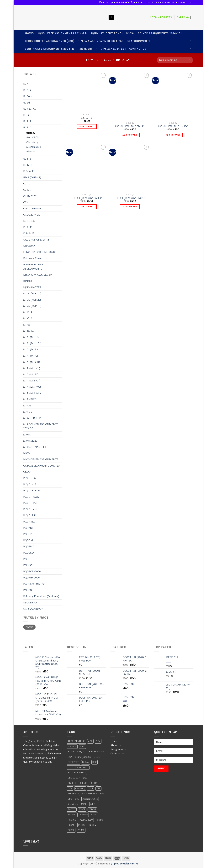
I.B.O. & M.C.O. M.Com (38, 275)
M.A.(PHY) (30, 399)
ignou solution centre (125, 864)
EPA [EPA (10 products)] (102, 794)
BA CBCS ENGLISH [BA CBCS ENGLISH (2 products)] (77, 752)
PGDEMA (29, 546)
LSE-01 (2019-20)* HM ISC (173, 127)
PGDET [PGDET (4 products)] (94, 815)
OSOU (27, 472)
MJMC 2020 (30, 441)
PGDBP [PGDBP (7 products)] (82, 809)
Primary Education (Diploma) (41, 596)
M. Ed (27, 325)
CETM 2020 (30, 196)
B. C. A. (28, 90)
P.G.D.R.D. (30, 515)
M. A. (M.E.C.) (32, 293)
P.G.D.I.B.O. (31, 497)
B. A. (26, 84)
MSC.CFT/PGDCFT (35, 447)
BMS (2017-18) (32, 177)
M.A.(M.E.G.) (32, 368)
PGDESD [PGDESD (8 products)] (84, 815)
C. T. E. (28, 190)
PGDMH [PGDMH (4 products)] (72, 825)
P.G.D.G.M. (30, 478)
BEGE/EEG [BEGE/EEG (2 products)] (74, 762)
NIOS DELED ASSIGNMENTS (41, 459)
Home (30, 33)
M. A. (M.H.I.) (32, 300)
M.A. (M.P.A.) (32, 349)
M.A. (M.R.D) (32, 362)
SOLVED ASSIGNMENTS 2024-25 (160, 33)
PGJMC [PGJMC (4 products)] (81, 830)
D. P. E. (28, 227)
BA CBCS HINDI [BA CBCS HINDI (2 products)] (97, 752)
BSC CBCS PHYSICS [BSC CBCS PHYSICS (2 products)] (77, 778)
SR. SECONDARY (33, 609)
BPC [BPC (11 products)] (95, 762)
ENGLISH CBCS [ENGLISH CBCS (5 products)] (89, 794)
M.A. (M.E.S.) (32, 337)
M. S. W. (29, 331)
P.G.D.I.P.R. (31, 503)
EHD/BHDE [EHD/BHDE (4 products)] (73, 794)
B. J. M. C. (30, 109)
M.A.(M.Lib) (31, 374)
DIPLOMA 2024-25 (113, 49)
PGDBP (28, 534)
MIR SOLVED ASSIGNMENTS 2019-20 (41, 426)
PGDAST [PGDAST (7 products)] (72, 809)
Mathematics (34, 147)
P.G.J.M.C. (30, 522)
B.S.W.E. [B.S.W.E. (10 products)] (72, 747)
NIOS (130, 33)
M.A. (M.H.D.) (32, 343)
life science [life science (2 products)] (73, 804)
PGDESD (29, 553)
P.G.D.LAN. (30, 509)
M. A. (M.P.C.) (32, 306)
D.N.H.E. (29, 233)
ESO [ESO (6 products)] (77, 799)
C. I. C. (27, 184)
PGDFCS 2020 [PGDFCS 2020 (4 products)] (86, 820)
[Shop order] (175, 60)
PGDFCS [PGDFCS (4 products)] (72, 820)
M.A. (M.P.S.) (32, 356)
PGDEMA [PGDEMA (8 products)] (72, 815)
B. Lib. (27, 115)
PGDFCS (28, 565)
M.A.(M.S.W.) (32, 387)
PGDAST (28, 528)
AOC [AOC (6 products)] (90, 741)
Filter (29, 627)
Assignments (118, 749)
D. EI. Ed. (29, 221)
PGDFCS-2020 (32, 571)
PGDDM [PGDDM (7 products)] (92, 809)
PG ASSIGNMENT (139, 41)
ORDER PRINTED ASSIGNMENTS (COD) (50, 41)
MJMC (27, 435)
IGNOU (27, 281)
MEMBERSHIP (88, 49)
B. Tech (28, 165)
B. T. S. (28, 159)
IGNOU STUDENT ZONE (107, 33)
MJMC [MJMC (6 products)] (84, 804)
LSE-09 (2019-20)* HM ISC (130, 198)
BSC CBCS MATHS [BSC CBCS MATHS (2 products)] (77, 773)
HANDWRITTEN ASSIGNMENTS (33, 267)
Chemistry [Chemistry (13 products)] (80, 789)
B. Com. (28, 96)
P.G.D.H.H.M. (32, 491)
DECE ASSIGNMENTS (36, 240)
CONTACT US (138, 49)
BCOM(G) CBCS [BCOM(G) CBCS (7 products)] (83, 757)
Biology (31, 133)
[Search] (111, 17)
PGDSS (28, 590)
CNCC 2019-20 (32, 209)
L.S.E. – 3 (87, 118)
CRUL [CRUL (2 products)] (91, 789)
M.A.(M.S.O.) (32, 381)
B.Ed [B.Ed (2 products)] (98, 741)
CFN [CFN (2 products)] (70, 789)
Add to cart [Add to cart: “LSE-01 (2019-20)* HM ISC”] (173, 135)
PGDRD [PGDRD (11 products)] (82, 825)
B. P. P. (28, 121)
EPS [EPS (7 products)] (70, 799)
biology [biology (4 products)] (86, 762)
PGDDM (28, 540)
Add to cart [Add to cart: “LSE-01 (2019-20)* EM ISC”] (130, 135)
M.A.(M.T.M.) (32, 393)
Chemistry (32, 142)
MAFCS (28, 412)
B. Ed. (27, 103)
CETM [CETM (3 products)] (94, 783)
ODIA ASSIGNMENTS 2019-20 (41, 466)
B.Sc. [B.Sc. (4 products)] (82, 747)
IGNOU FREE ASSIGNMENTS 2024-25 (63, 33)
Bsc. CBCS (32, 138)
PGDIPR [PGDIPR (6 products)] (99, 820)
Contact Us (117, 753)
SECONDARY (31, 603)
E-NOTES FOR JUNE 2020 (39, 252)
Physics (31, 152)
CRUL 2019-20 (32, 215)
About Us (116, 745)
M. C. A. (28, 318)
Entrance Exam (32, 258)
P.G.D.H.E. (30, 484)
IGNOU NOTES (32, 287)
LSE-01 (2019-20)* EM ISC (130, 127)
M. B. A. (28, 312)
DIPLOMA (29, 246)
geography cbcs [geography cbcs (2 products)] (90, 799)
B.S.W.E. (29, 171)
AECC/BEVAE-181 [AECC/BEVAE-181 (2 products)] (76, 741)
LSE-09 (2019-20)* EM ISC (87, 198)
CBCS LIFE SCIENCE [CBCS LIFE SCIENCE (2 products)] (78, 783)
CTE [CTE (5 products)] (98, 789)
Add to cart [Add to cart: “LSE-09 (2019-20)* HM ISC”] (130, 207)
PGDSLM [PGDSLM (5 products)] (92, 825)
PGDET (28, 559)
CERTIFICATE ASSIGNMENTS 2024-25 (50, 49)
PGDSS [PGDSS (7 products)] (71, 830)
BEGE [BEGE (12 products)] (97, 757)
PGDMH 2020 (32, 578)
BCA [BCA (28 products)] (70, 757)
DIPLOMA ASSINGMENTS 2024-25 (100, 41)
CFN (26, 202)
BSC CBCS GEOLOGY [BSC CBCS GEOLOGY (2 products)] (78, 768)
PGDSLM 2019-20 (34, 584)
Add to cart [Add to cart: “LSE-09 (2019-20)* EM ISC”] (87, 207)
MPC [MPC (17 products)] (93, 804)
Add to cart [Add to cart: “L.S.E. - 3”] (87, 126)
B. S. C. (106, 60)
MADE (27, 406)
